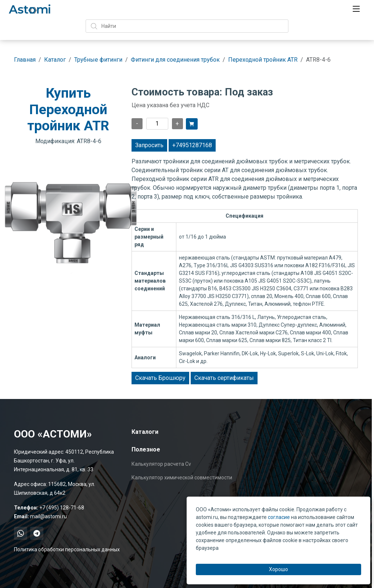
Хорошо (278, 569)
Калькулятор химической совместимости (182, 478)
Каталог (55, 60)
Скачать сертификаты (224, 378)
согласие (279, 517)
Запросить (149, 145)
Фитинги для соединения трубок (175, 60)
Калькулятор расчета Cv (161, 464)
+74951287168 (192, 145)
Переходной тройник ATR (263, 60)
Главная (25, 60)
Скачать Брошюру (160, 378)
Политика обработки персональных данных (67, 549)
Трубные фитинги (98, 60)
